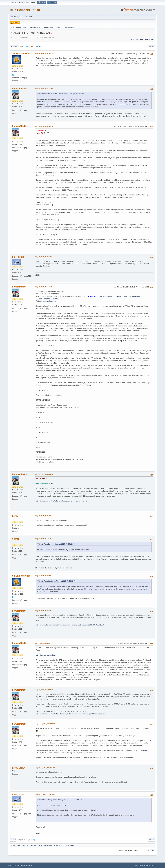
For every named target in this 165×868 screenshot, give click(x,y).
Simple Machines (26, 865)
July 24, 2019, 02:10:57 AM (44, 643)
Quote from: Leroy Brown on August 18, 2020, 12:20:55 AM (60, 800)
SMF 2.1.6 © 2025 (14, 865)
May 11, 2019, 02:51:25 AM (44, 287)
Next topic (149, 39)
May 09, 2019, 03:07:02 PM (44, 88)
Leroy (15, 516)
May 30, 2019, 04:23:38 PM (44, 611)
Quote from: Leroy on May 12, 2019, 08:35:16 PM (57, 544)
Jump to (121, 850)
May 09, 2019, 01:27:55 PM (44, 54)
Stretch (16, 539)
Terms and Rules (144, 865)
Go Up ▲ (154, 865)
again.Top (146, 750)
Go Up (13, 840)
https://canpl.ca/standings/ (46, 655)
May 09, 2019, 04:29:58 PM (44, 257)
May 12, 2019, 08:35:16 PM (44, 516)
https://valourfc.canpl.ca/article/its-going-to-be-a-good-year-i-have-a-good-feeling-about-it (70, 714)
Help (136, 865)
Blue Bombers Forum (25, 10)
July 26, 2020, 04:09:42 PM (44, 690)
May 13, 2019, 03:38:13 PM (44, 576)
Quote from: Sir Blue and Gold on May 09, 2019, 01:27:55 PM (61, 94)
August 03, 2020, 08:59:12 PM (45, 724)
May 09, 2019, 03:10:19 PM (44, 126)
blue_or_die (18, 257)
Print (152, 46)
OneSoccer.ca (51, 301)
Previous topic (137, 39)
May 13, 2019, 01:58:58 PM (44, 539)
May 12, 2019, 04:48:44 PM (44, 474)
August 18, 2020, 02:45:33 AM (45, 794)
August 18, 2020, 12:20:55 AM (45, 768)
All (40, 46)
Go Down (14, 46)
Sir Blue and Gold (21, 54)
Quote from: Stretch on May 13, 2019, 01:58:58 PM (58, 581)
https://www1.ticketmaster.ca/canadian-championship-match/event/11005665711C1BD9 (70, 625)
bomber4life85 (19, 89)
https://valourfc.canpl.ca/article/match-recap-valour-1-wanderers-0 (61, 501)
